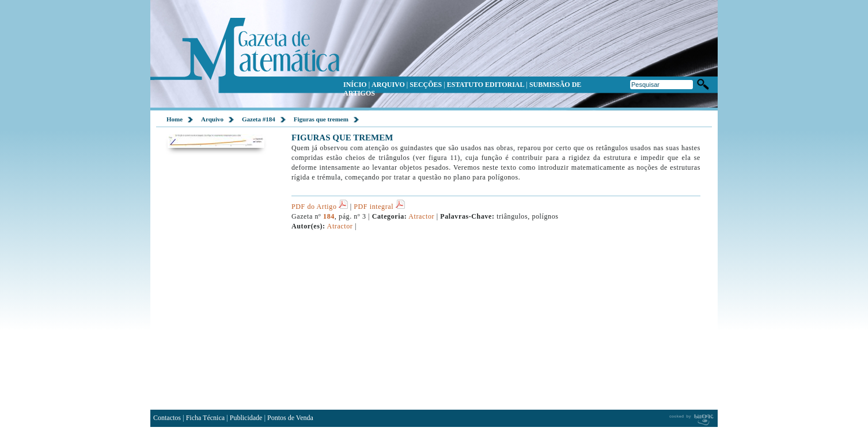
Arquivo (212, 119)
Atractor (421, 216)
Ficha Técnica (205, 418)
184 (329, 216)
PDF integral (379, 207)
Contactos (167, 418)
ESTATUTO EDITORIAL (486, 85)
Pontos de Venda (290, 418)
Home (175, 119)
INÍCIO (355, 85)
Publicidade (246, 418)
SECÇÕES (426, 85)
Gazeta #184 (259, 119)
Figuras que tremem (321, 119)
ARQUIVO (388, 85)
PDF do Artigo (320, 207)
